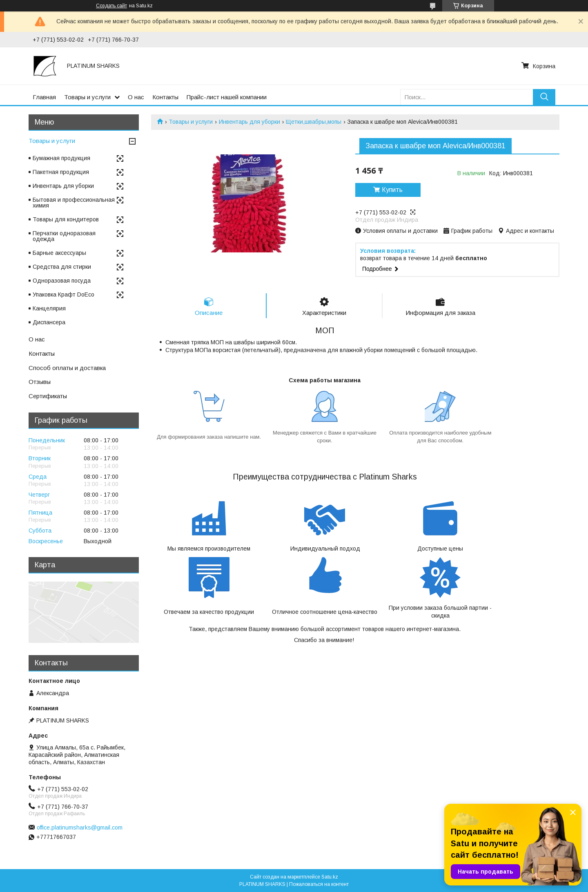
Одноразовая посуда (62, 281)
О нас (136, 97)
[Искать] (544, 97)
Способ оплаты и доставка (67, 368)
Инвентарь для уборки (249, 122)
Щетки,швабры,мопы (314, 122)
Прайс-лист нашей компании (227, 97)
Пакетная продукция (61, 172)
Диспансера (49, 322)
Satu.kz (330, 877)
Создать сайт (111, 6)
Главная (44, 97)
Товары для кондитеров (66, 219)
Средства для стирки (62, 267)
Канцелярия (49, 308)
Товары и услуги (87, 97)
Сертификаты (48, 396)
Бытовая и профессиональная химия (74, 203)
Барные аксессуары (59, 253)
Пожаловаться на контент (319, 884)
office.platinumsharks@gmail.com (80, 827)
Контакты (165, 97)
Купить (392, 190)
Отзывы (40, 382)
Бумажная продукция (61, 158)
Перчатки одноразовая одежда (64, 236)
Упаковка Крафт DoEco (63, 294)
